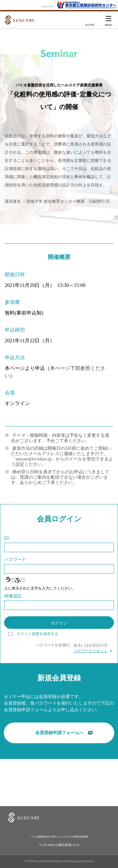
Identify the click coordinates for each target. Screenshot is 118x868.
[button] (109, 20)
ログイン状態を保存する (37, 634)
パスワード (15, 560)
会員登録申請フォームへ (64, 733)
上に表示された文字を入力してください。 (40, 588)
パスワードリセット (91, 651)
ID (6, 538)
